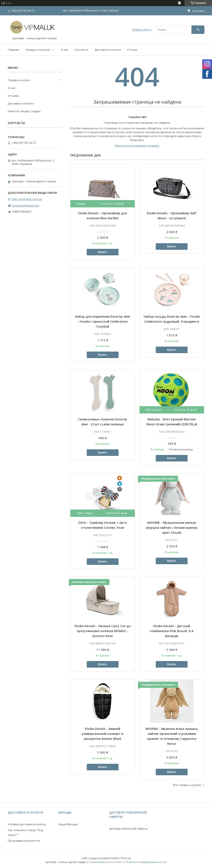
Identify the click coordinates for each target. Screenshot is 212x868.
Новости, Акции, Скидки (24, 111)
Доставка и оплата (108, 50)
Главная (13, 50)
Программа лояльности (24, 841)
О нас (65, 50)
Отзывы (13, 96)
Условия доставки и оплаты (27, 824)
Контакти (81, 50)
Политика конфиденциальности (146, 862)
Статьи (132, 50)
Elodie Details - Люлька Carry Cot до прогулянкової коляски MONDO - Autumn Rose (103, 631)
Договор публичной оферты (128, 829)
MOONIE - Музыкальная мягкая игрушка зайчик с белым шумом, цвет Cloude (172, 528)
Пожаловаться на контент (106, 862)
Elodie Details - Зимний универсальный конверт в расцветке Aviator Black (103, 734)
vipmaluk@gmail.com (25, 205)
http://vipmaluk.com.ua (27, 199)
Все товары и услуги (187, 785)
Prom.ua (126, 858)
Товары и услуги (19, 80)
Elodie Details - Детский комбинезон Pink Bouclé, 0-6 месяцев (172, 631)
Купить (103, 252)
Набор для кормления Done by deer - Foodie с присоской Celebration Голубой (103, 321)
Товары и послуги (38, 50)
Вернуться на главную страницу (137, 145)
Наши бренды (68, 824)
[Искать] (198, 30)
